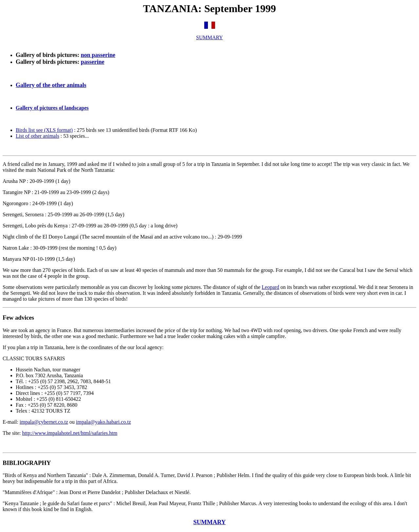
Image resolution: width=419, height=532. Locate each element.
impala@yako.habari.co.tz (103, 422)
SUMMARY (209, 37)
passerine (93, 62)
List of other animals (37, 136)
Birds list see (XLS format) (44, 130)
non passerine (98, 55)
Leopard (271, 287)
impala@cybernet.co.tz (44, 422)
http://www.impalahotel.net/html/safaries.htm (70, 433)
